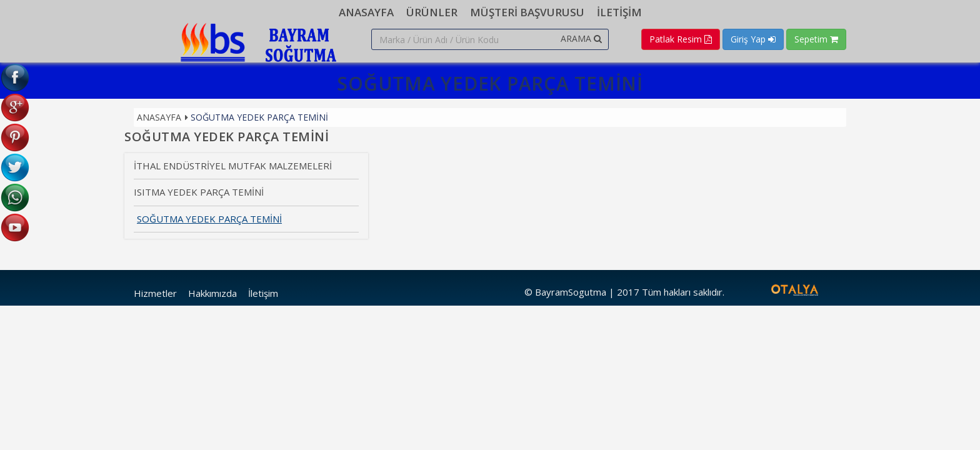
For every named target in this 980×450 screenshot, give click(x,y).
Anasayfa (159, 117)
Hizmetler (155, 293)
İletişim (263, 293)
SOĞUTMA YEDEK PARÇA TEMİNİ (259, 117)
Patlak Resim (681, 39)
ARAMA (581, 38)
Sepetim (816, 39)
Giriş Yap (753, 39)
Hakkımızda (212, 293)
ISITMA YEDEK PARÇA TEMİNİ (199, 192)
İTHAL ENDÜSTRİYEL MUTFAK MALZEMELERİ (233, 166)
